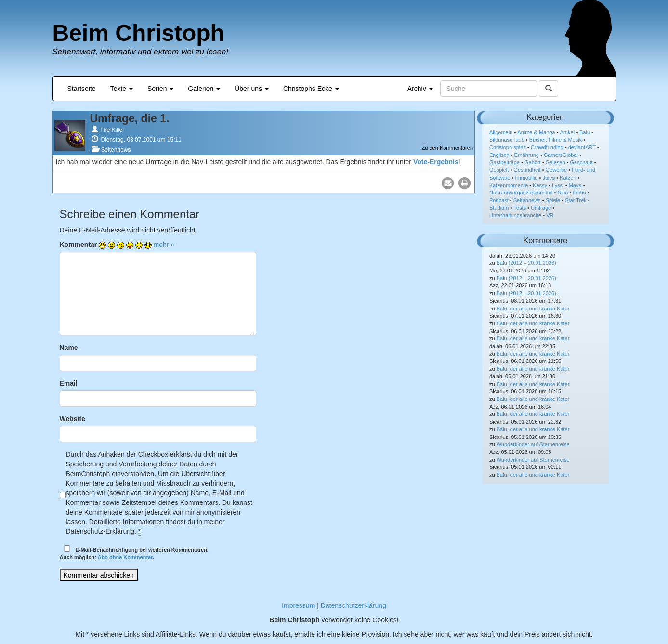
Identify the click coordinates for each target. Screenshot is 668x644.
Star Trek (576, 200)
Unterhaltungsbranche (515, 215)
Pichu (579, 193)
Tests (520, 208)
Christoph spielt (508, 147)
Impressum (298, 605)
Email (69, 383)
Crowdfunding (547, 147)
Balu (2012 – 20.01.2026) (526, 263)
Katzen (568, 178)
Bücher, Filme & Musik (556, 140)
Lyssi (558, 185)
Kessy (540, 185)
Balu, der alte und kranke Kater (533, 309)
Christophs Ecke (311, 89)
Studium (499, 208)
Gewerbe (557, 170)
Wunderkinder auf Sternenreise (533, 444)
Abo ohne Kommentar (125, 557)
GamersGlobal (561, 155)
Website (72, 419)
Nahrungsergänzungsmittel (521, 193)
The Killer (112, 130)
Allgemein (501, 132)
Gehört (533, 162)
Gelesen (556, 162)
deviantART (582, 147)
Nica (563, 193)
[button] (448, 183)
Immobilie (526, 178)
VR (550, 215)
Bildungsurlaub (507, 140)
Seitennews (116, 150)
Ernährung (527, 155)
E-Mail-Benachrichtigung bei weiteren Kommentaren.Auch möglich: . (134, 553)
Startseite (82, 89)
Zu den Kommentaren (447, 148)
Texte (122, 89)
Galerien (204, 89)
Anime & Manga (536, 132)
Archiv (420, 89)
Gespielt (499, 170)
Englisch (499, 155)
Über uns (252, 89)
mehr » (164, 245)
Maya (575, 185)
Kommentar (79, 245)
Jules (549, 178)
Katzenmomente (509, 185)
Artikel (568, 132)
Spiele (553, 200)
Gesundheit (527, 170)
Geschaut (582, 162)
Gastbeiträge (504, 162)
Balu (585, 132)
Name (69, 348)
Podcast (499, 200)
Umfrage (541, 208)
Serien (160, 89)
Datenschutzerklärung (354, 605)
